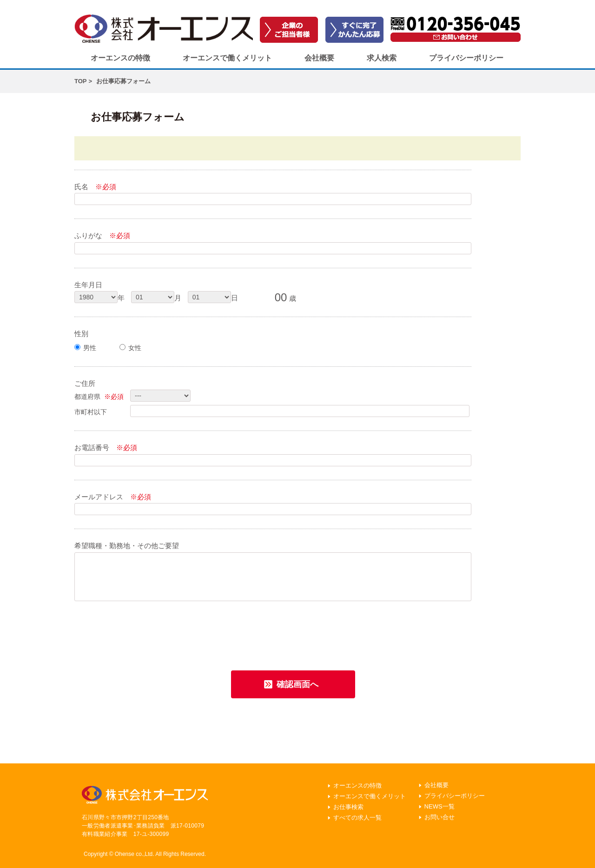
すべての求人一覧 (357, 818)
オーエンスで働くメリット (227, 58)
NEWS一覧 (440, 806)
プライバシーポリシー (466, 58)
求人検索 (382, 58)
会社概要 (319, 58)
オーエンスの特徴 (120, 58)
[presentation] (145, 633)
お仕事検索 (348, 807)
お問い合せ (440, 817)
